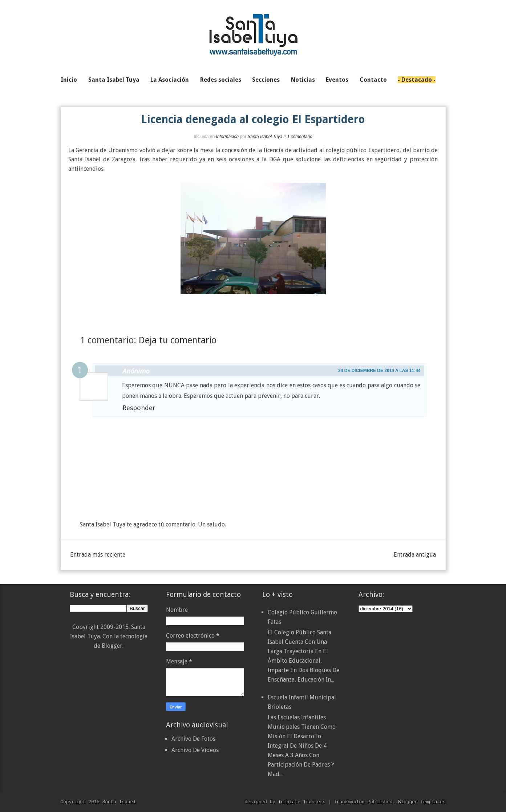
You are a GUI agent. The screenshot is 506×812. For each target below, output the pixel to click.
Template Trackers (302, 802)
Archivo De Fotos (193, 739)
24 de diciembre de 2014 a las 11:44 (379, 371)
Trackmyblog (349, 802)
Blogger (112, 646)
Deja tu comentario (178, 340)
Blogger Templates (422, 802)
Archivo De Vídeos (195, 750)
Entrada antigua (415, 555)
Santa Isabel (119, 802)
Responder (139, 408)
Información (228, 137)
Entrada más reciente (98, 555)
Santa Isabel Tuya (265, 137)
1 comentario (299, 137)
